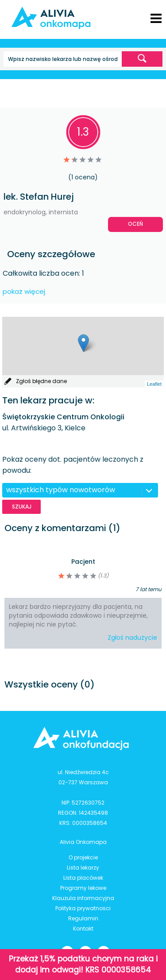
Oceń (135, 224)
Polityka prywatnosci (83, 908)
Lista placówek (83, 878)
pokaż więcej (24, 291)
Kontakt (83, 929)
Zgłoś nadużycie (132, 638)
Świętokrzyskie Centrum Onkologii (63, 417)
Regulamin (83, 918)
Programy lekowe (83, 888)
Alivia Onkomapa (83, 842)
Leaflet (154, 384)
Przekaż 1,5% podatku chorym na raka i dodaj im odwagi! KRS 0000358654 (83, 964)
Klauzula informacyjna (83, 898)
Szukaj (22, 507)
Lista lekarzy (83, 868)
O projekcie (83, 857)
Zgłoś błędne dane (41, 381)
